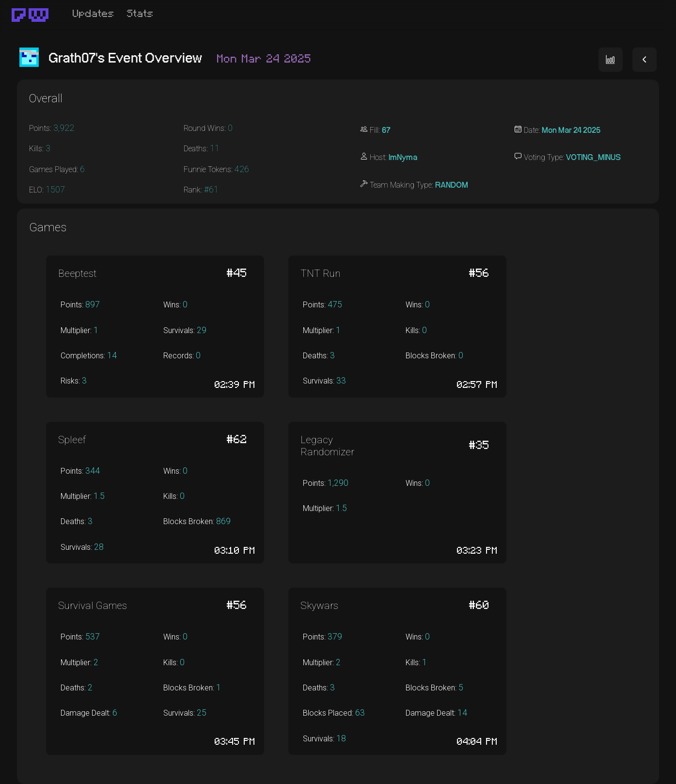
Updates (94, 14)
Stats (140, 14)
